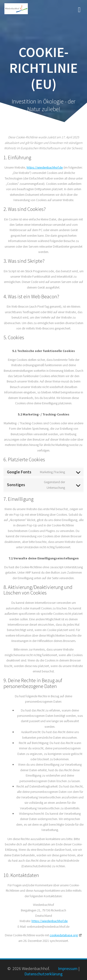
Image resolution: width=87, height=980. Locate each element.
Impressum (68, 968)
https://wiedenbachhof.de (45, 167)
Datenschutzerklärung (43, 974)
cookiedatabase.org (64, 935)
